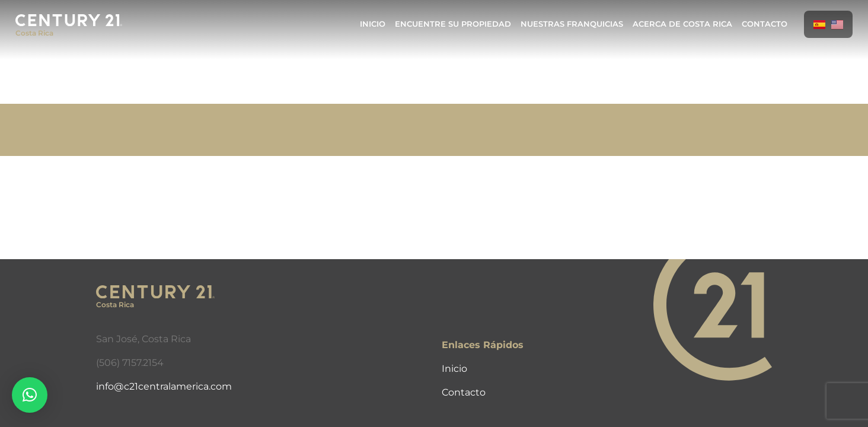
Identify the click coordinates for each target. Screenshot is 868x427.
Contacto (765, 24)
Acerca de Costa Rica (682, 24)
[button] (30, 395)
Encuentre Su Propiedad (453, 24)
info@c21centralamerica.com (164, 386)
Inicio (373, 24)
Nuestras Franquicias (572, 24)
